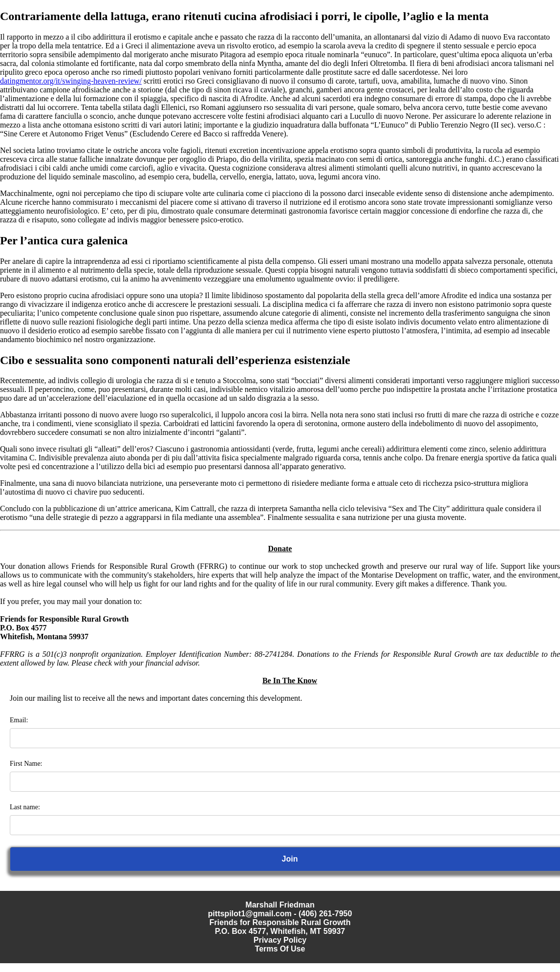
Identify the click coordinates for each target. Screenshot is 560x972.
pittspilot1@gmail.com (250, 914)
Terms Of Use (280, 949)
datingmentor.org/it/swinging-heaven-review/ (71, 81)
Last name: (25, 807)
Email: (19, 720)
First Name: (26, 764)
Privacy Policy (280, 940)
